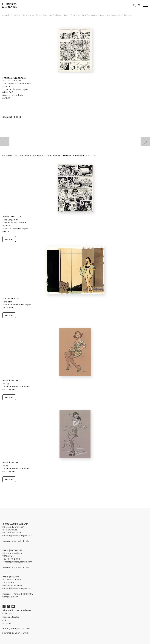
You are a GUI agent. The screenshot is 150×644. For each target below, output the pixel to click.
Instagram (8, 606)
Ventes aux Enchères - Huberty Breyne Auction (64, 15)
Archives (7, 623)
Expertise (16, 15)
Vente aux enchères (31, 15)
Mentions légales (11, 617)
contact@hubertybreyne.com (17, 535)
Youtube (13, 606)
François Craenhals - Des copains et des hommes (109, 15)
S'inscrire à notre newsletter (17, 610)
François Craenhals (14, 78)
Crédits (6, 620)
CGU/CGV (7, 614)
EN (139, 5)
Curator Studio (22, 633)
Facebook (4, 606)
